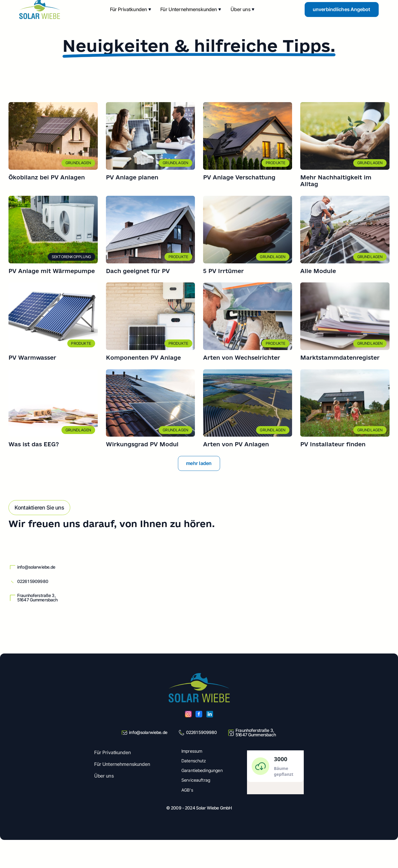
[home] (40, 10)
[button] (131, 10)
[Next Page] (199, 463)
